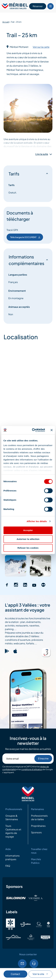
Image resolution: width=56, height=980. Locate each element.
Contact (15, 974)
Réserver (38, 6)
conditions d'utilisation (32, 769)
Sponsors (36, 832)
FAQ (8, 866)
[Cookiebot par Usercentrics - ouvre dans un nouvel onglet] (33, 430)
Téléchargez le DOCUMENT (25, 237)
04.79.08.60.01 (34, 964)
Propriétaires (38, 826)
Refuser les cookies (28, 548)
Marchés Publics (36, 861)
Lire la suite (42, 154)
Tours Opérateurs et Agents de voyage (13, 831)
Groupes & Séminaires (12, 817)
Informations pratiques (12, 857)
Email (22, 964)
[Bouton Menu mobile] (50, 6)
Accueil (6, 22)
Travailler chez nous (39, 851)
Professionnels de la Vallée (39, 817)
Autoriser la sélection (28, 539)
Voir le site (40, 974)
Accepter (28, 530)
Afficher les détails (37, 521)
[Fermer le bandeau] (52, 430)
